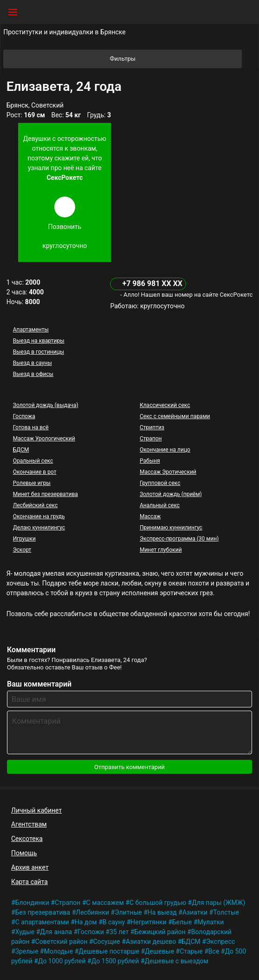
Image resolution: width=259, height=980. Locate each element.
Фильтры (175, 59)
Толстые (226, 912)
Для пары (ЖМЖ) (218, 903)
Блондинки (32, 903)
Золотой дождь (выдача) (46, 405)
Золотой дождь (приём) (171, 494)
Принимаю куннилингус (171, 528)
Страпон (151, 439)
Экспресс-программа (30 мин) (179, 539)
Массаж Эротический (168, 472)
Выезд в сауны (32, 363)
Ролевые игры (32, 483)
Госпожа (24, 416)
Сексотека (27, 839)
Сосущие (107, 942)
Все (214, 951)
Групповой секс (160, 483)
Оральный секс (33, 461)
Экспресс (220, 942)
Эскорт (22, 550)
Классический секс (165, 405)
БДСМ (21, 450)
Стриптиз (152, 427)
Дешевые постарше (109, 951)
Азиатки (195, 912)
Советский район (62, 942)
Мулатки (211, 922)
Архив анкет (30, 867)
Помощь (24, 853)
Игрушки (24, 539)
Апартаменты (31, 330)
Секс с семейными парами (175, 416)
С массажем (105, 903)
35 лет (119, 932)
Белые (182, 922)
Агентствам (29, 824)
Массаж (150, 516)
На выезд (162, 912)
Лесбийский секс (35, 505)
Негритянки (148, 922)
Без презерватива (43, 912)
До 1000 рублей (62, 961)
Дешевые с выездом (176, 961)
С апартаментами (42, 922)
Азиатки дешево (151, 942)
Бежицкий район (160, 932)
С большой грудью (158, 903)
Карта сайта (29, 882)
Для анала (56, 932)
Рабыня (150, 461)
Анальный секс (160, 505)
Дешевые (159, 951)
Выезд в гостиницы (39, 352)
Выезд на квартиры (39, 341)
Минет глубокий (161, 550)
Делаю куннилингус (39, 528)
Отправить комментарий (129, 767)
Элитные (128, 912)
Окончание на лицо (165, 450)
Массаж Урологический (44, 439)
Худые (25, 932)
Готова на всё (31, 427)
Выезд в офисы (33, 374)
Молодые (58, 951)
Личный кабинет (36, 810)
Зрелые (27, 951)
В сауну (114, 922)
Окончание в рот (35, 472)
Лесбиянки (92, 912)
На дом (86, 922)
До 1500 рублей (115, 961)
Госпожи (91, 932)
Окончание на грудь (39, 516)
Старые (191, 951)
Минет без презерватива (45, 494)
